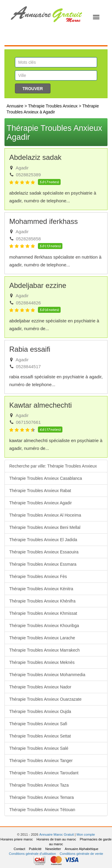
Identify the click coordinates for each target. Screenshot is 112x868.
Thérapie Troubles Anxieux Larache (42, 638)
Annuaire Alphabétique (82, 849)
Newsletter (53, 849)
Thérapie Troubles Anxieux (53, 106)
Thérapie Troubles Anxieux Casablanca (46, 478)
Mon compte (86, 834)
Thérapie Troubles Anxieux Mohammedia (47, 675)
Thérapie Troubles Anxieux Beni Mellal (45, 527)
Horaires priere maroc (17, 839)
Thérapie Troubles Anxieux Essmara (43, 564)
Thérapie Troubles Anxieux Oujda (40, 711)
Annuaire (15, 106)
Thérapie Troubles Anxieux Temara (42, 797)
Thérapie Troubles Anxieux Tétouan (42, 810)
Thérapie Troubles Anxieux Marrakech (45, 650)
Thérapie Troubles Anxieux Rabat (40, 491)
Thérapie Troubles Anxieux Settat (40, 736)
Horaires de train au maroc (56, 839)
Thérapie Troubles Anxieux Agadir (40, 503)
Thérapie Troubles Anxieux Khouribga (44, 626)
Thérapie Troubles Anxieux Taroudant (44, 773)
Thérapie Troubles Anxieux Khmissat (43, 613)
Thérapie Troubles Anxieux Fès (38, 576)
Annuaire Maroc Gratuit (56, 834)
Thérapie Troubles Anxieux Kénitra (41, 589)
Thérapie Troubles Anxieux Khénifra (42, 601)
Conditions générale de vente (82, 854)
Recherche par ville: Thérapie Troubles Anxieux (53, 466)
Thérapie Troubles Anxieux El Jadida (43, 540)
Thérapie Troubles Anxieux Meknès (42, 662)
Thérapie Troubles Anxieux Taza (39, 785)
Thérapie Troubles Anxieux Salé (39, 748)
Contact (20, 849)
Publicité (35, 849)
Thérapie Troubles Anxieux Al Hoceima (45, 515)
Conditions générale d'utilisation (33, 854)
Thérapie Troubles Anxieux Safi (38, 724)
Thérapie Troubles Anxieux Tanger (41, 761)
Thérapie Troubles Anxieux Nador (40, 687)
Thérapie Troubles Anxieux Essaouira (44, 552)
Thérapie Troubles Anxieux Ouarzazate (45, 699)
